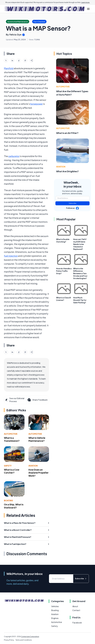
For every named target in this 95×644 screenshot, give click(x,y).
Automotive (11, 434)
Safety (8, 466)
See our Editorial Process (15, 400)
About (75, 606)
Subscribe (73, 203)
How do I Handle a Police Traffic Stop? (64, 271)
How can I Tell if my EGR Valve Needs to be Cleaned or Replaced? (80, 244)
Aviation (33, 466)
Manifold (9, 68)
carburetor (14, 156)
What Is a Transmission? (12, 439)
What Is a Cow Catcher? (12, 471)
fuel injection (11, 256)
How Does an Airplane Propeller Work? (38, 473)
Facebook (77, 623)
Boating (8, 500)
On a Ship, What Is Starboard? (14, 506)
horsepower (36, 104)
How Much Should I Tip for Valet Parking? (80, 300)
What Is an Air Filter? (67, 133)
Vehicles (55, 606)
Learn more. (86, 2)
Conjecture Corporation (30, 637)
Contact (76, 610)
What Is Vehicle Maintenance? (37, 439)
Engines (55, 618)
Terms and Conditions (24, 640)
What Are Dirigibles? (67, 171)
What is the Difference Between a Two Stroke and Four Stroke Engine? (80, 273)
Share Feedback (37, 400)
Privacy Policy (9, 640)
